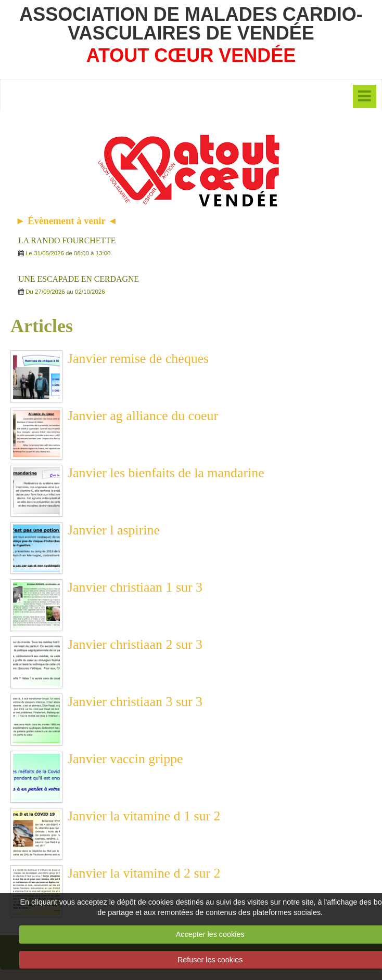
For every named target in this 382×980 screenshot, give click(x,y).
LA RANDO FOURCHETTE (67, 240)
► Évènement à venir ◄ (67, 221)
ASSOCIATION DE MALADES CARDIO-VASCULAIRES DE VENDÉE (191, 24)
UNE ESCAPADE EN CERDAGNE (79, 279)
